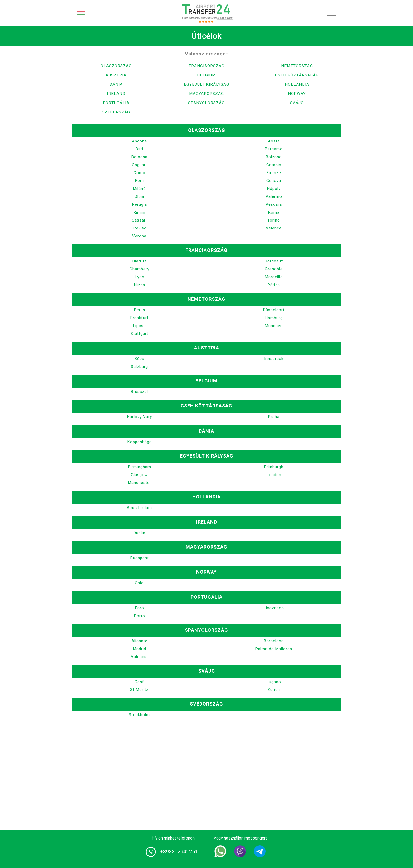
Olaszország (116, 66)
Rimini (139, 212)
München (274, 326)
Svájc (297, 103)
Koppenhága (139, 442)
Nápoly (274, 189)
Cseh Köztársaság (297, 75)
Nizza (139, 285)
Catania (274, 165)
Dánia (116, 84)
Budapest (139, 558)
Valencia (139, 657)
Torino (274, 220)
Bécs (139, 359)
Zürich (274, 690)
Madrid (139, 649)
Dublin (139, 533)
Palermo (274, 196)
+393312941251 (179, 852)
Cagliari (139, 165)
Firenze (274, 173)
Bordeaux (274, 261)
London (274, 475)
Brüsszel (139, 392)
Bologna (139, 157)
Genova (274, 181)
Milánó (139, 189)
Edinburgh (274, 467)
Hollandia (297, 84)
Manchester (139, 483)
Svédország (116, 112)
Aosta (274, 141)
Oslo (139, 583)
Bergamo (274, 149)
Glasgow (139, 475)
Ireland (116, 94)
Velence (274, 228)
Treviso (139, 228)
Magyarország (206, 94)
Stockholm (139, 715)
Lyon (139, 277)
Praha (274, 417)
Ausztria (116, 75)
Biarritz (139, 261)
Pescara (274, 204)
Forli (139, 181)
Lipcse (139, 326)
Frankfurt (139, 318)
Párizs (274, 285)
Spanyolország (206, 103)
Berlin (139, 310)
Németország (297, 66)
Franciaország (206, 66)
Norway (297, 94)
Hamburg (274, 318)
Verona (139, 236)
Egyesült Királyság (206, 84)
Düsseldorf (274, 310)
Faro (139, 608)
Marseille (274, 277)
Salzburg (139, 367)
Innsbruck (274, 359)
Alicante (139, 641)
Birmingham (139, 467)
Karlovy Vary (139, 417)
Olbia (139, 196)
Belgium (206, 75)
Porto (139, 616)
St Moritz (139, 690)
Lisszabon (274, 608)
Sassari (139, 220)
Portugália (116, 103)
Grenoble (274, 269)
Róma (274, 212)
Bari (139, 149)
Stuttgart (139, 334)
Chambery (139, 269)
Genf (139, 682)
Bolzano (274, 157)
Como (139, 173)
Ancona (139, 141)
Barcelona (274, 641)
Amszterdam (139, 508)
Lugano (274, 682)
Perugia (139, 204)
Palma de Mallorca (274, 649)
